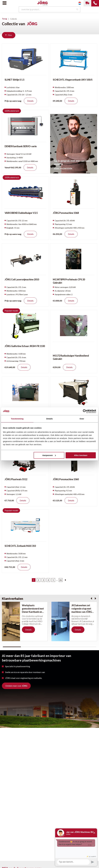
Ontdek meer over (16, 686)
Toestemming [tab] (17, 419)
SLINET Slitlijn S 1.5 (15, 80)
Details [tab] (49, 419)
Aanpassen (49, 455)
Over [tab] (82, 419)
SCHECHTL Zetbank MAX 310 (20, 546)
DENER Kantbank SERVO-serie (21, 146)
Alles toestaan (81, 455)
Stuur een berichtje (63, 168)
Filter (9, 35)
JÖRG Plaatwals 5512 (16, 479)
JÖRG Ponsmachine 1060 (66, 479)
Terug (4, 19)
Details (30, 101)
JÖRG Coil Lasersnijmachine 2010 (22, 279)
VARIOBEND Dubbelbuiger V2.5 (21, 213)
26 (61, 580)
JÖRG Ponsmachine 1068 (66, 213)
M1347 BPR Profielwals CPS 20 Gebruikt (69, 281)
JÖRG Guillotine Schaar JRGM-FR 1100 (25, 346)
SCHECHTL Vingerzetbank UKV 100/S (73, 80)
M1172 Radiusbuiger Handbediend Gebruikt (71, 357)
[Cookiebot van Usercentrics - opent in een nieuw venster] (85, 411)
